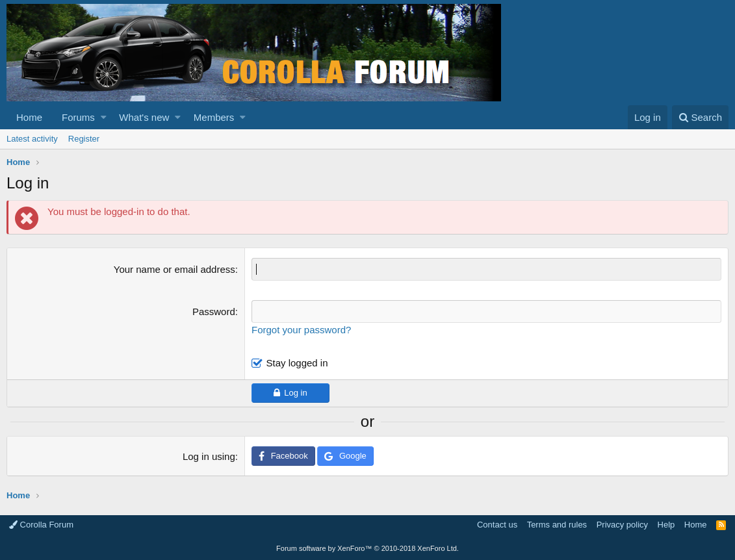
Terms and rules (557, 525)
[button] (104, 117)
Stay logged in (297, 363)
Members (214, 117)
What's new (144, 117)
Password (214, 312)
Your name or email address (174, 269)
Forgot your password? (301, 330)
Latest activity (32, 139)
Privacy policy (622, 525)
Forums (78, 117)
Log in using (209, 456)
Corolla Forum (41, 525)
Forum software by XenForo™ (367, 548)
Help (666, 525)
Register (84, 139)
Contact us (497, 525)
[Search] (700, 117)
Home (29, 117)
